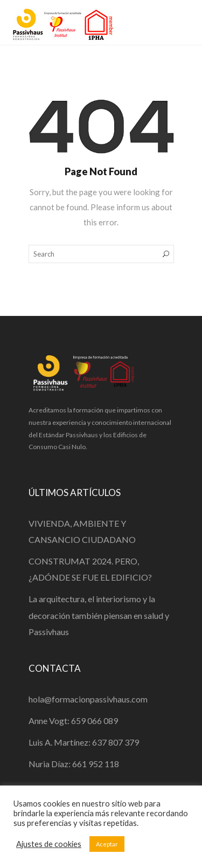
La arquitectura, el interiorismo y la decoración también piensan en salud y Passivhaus (99, 615)
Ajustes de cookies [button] (49, 844)
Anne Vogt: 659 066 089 (73, 721)
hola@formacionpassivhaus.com (88, 699)
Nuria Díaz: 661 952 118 (74, 764)
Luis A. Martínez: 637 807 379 (84, 742)
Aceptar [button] (107, 844)
